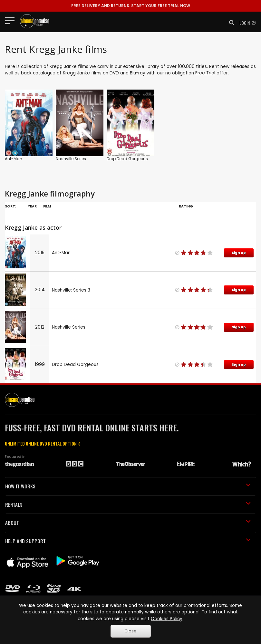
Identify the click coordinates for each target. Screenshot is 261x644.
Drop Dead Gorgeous (127, 159)
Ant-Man (14, 159)
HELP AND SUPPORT (128, 541)
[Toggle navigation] (12, 20)
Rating (186, 206)
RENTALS (128, 505)
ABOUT (128, 523)
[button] (230, 23)
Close (130, 631)
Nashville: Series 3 (71, 290)
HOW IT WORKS (128, 486)
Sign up (239, 253)
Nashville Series (71, 159)
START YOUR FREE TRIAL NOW (131, 6)
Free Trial (205, 73)
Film (47, 206)
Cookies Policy (167, 619)
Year (32, 206)
